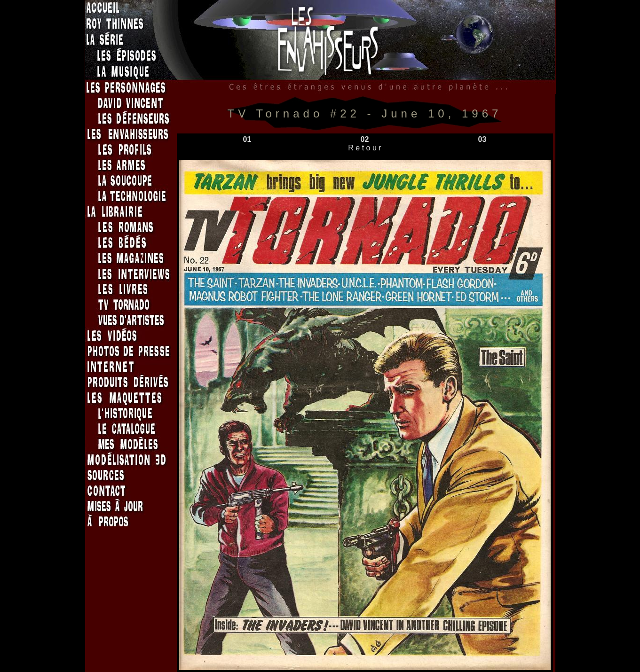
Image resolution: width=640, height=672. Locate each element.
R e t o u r (365, 148)
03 (482, 139)
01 (247, 139)
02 (365, 139)
